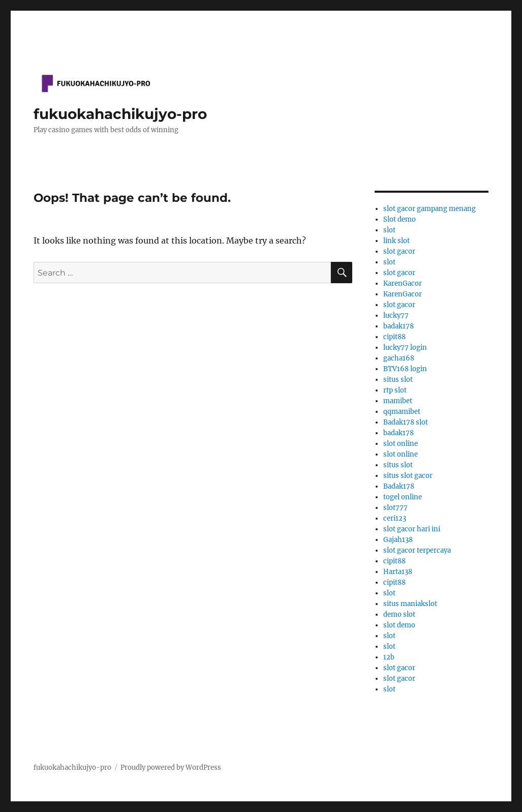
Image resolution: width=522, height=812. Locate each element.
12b (389, 657)
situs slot (398, 380)
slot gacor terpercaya (417, 550)
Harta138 (398, 572)
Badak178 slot (406, 422)
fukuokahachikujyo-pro (120, 114)
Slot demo (400, 219)
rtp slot (395, 390)
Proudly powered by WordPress (171, 768)
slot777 (395, 508)
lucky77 (396, 315)
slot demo (399, 625)
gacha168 (399, 358)
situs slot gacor (408, 476)
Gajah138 (398, 540)
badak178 (398, 326)
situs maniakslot (410, 604)
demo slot (399, 614)
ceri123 (395, 518)
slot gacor (399, 251)
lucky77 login (405, 348)
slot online (401, 444)
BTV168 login (405, 369)
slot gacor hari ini (412, 529)
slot (389, 230)
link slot (396, 241)
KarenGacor (403, 283)
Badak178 (399, 486)
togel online (403, 497)
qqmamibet (402, 412)
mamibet (398, 401)
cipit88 (394, 337)
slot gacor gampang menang (429, 209)
